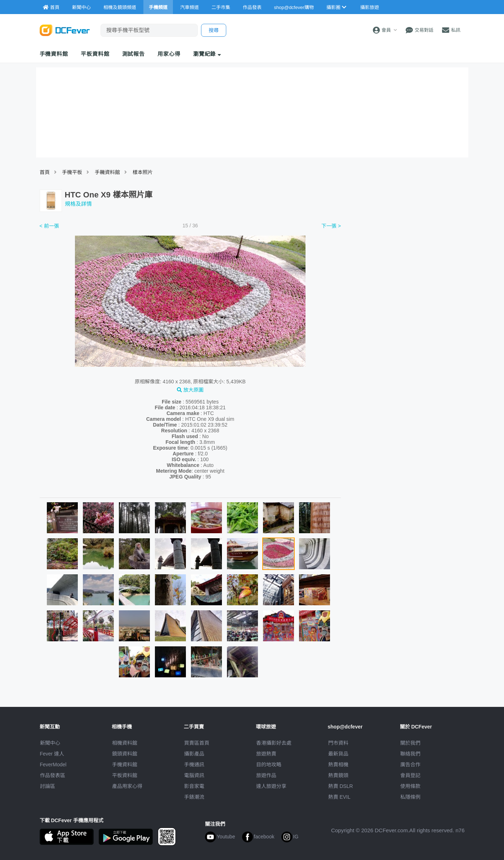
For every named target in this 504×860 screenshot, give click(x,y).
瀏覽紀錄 (207, 54)
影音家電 (194, 786)
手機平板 (72, 172)
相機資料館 (125, 743)
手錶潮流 (194, 797)
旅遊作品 (266, 775)
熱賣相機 (338, 765)
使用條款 (410, 786)
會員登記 (410, 775)
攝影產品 (194, 754)
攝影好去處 (274, 743)
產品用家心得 (127, 786)
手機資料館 (54, 54)
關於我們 (410, 743)
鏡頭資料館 (125, 754)
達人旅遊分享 (271, 786)
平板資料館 (95, 54)
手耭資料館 (107, 172)
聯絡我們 (410, 754)
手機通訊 (194, 765)
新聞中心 (50, 743)
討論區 (48, 786)
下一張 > (331, 226)
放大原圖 (190, 390)
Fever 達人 (52, 754)
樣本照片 (143, 172)
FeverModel (53, 765)
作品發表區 (53, 775)
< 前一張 (49, 226)
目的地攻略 (269, 765)
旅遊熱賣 (266, 754)
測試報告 (134, 54)
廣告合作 (410, 765)
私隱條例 (410, 797)
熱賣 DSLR (341, 786)
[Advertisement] (406, 275)
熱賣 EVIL (339, 797)
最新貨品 (338, 754)
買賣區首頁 (197, 743)
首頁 (45, 172)
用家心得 (169, 54)
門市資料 (338, 743)
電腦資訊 (194, 775)
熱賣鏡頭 (338, 775)
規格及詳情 (78, 204)
